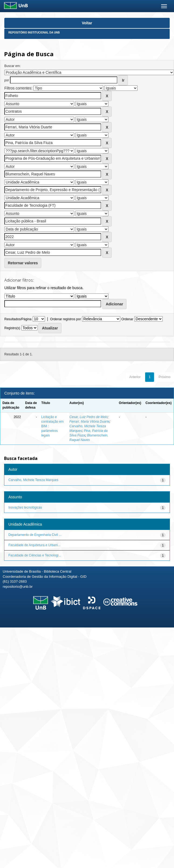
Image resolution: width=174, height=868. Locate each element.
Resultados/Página (18, 319)
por (7, 80)
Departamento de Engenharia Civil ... (35, 535)
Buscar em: (13, 66)
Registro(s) (12, 328)
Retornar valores (23, 263)
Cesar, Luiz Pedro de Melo (88, 417)
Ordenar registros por (66, 319)
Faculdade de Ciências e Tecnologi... (35, 555)
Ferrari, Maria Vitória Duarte (89, 422)
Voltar (87, 23)
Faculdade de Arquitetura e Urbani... (34, 545)
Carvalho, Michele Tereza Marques (33, 480)
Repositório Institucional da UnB (34, 33)
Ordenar (127, 319)
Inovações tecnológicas (25, 508)
